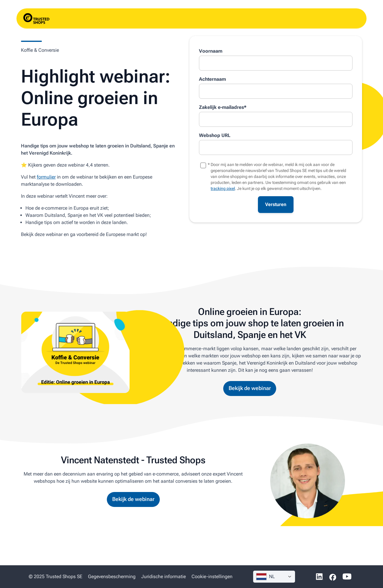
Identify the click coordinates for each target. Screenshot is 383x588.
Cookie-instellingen (212, 576)
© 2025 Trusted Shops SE (56, 576)
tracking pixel (223, 188)
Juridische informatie (164, 576)
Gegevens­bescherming (112, 576)
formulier (46, 177)
